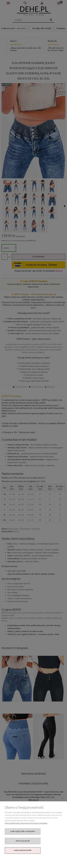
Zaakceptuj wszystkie (23, 850)
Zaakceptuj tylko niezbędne (23, 831)
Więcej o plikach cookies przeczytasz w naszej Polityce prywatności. (26, 823)
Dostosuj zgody (23, 841)
